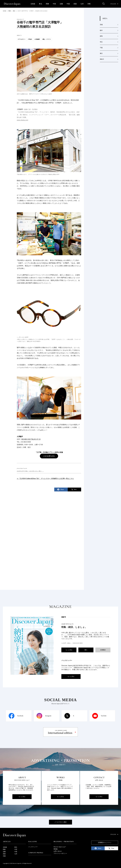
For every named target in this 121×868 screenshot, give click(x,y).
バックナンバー (33, 847)
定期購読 (103, 650)
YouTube (104, 716)
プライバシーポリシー (60, 853)
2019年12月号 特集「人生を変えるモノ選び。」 (30, 471)
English (114, 4)
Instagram (48, 716)
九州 (82, 4)
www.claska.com (22, 120)
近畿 (61, 4)
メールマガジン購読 (61, 822)
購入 (86, 650)
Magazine (33, 842)
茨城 (101, 25)
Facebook (20, 716)
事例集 (56, 849)
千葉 (101, 48)
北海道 (33, 4)
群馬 (101, 36)
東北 (41, 4)
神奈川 (102, 59)
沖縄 (89, 4)
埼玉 (101, 42)
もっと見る (69, 650)
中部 (54, 4)
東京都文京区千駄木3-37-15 (31, 439)
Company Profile (36, 853)
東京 (101, 53)
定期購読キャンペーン (105, 843)
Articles (7, 842)
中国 (68, 4)
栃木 (101, 30)
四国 (75, 4)
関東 (47, 4)
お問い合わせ (58, 851)
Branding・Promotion (64, 842)
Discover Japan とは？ (60, 847)
